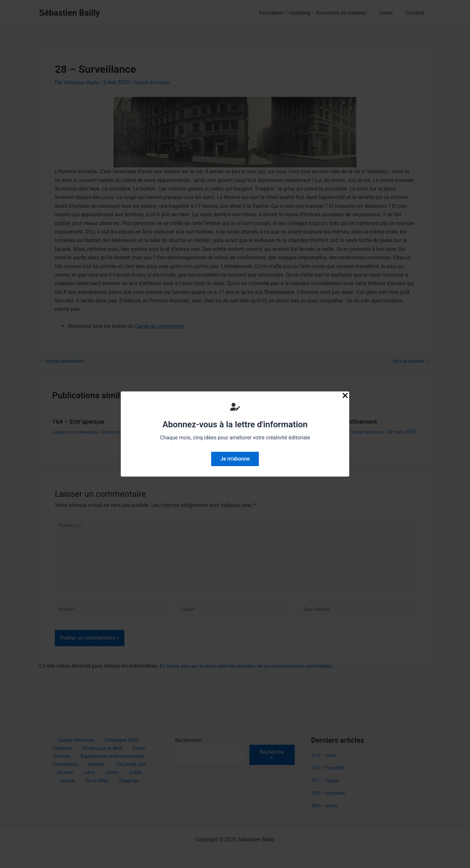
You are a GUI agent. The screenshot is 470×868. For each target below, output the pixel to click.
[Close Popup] (345, 396)
